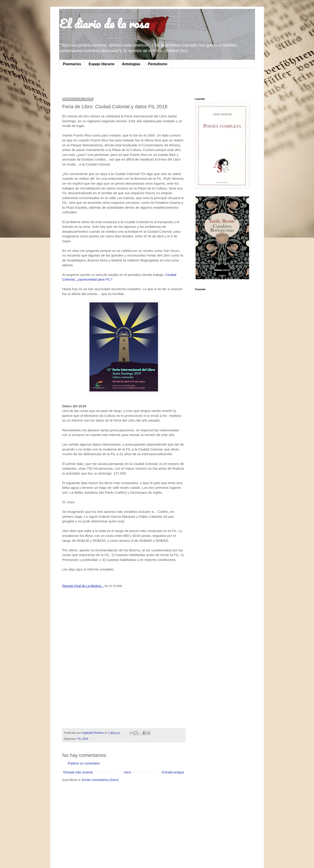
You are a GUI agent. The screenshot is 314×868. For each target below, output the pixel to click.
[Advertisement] (118, 82)
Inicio (127, 772)
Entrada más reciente (78, 772)
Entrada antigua (173, 772)
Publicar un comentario (84, 763)
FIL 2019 (83, 739)
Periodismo (158, 64)
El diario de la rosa (104, 24)
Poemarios (72, 64)
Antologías (131, 64)
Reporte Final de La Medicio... (83, 586)
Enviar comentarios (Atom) (100, 780)
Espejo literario (101, 64)
